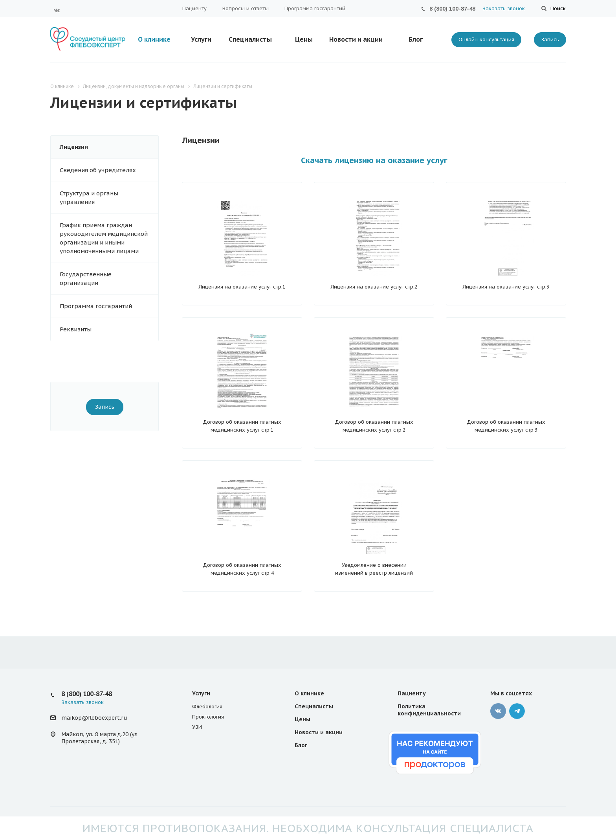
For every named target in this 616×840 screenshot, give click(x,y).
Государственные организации (86, 278)
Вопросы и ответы (246, 8)
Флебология (207, 707)
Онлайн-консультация (486, 40)
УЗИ (197, 727)
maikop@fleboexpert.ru (94, 718)
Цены (304, 39)
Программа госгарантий (315, 8)
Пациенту (194, 8)
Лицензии (74, 147)
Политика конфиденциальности (429, 710)
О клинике (154, 39)
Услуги (201, 39)
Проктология (208, 717)
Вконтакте (57, 10)
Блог (416, 39)
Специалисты (250, 39)
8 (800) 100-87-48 (452, 9)
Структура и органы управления (89, 198)
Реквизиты (76, 329)
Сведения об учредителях (98, 170)
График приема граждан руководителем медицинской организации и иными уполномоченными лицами (104, 238)
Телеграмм (517, 711)
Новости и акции (356, 39)
